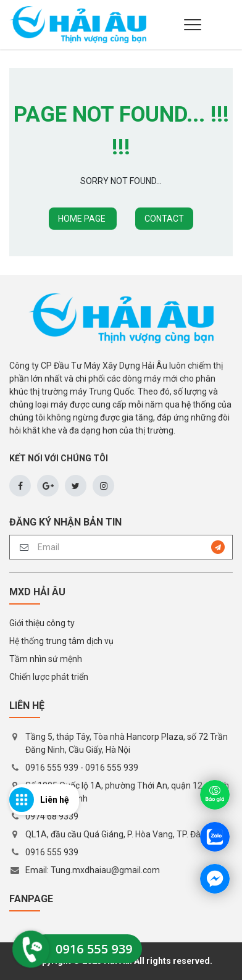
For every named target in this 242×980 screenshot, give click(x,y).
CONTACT (164, 219)
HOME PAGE (83, 219)
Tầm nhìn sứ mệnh (46, 659)
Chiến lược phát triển (49, 677)
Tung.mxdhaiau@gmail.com (105, 870)
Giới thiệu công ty (42, 623)
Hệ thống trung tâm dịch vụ (61, 641)
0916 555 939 (52, 768)
